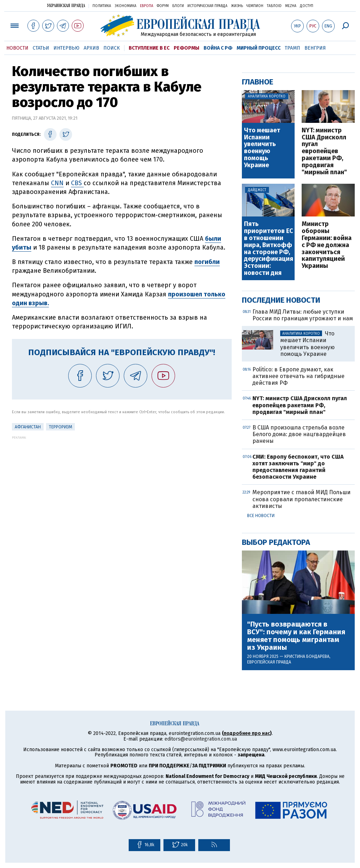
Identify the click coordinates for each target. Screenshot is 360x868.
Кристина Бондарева (307, 656)
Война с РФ (218, 48)
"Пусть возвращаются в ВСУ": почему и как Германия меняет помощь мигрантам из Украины (296, 636)
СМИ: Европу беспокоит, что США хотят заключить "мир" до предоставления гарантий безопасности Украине (298, 467)
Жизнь (237, 6)
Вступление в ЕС (149, 48)
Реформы (187, 48)
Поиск (112, 48)
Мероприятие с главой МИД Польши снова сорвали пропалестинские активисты (301, 499)
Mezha (291, 6)
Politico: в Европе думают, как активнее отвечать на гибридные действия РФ (298, 376)
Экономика (126, 6)
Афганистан (28, 427)
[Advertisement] (122, 489)
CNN (57, 183)
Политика (102, 6)
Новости (17, 48)
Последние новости (281, 300)
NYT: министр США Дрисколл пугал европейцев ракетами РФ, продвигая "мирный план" (324, 152)
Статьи (41, 48)
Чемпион (255, 6)
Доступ (307, 6)
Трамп (292, 48)
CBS (77, 183)
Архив (91, 48)
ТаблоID (274, 6)
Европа (147, 6)
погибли (207, 262)
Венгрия (315, 48)
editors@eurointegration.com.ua (201, 739)
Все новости (261, 516)
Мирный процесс (259, 48)
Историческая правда (207, 6)
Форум (163, 6)
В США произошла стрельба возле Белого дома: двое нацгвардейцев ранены (299, 434)
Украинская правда (66, 5)
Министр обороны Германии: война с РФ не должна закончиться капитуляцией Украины (327, 245)
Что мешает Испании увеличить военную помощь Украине (262, 148)
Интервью (66, 48)
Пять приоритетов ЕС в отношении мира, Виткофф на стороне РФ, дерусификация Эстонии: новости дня (269, 249)
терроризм (60, 427)
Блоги (178, 6)
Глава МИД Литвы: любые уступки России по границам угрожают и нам (303, 315)
